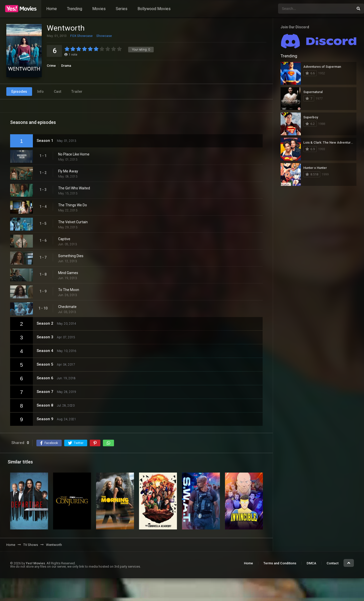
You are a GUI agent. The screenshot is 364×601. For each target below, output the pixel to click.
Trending (75, 9)
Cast (58, 92)
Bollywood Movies (154, 9)
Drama (66, 66)
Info (40, 92)
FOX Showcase (81, 36)
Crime (51, 66)
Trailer (77, 92)
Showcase (104, 36)
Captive (64, 239)
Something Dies (71, 256)
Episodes (19, 92)
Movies (99, 9)
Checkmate (67, 307)
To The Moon (69, 290)
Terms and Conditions (280, 563)
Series (122, 9)
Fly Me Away (68, 171)
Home (52, 9)
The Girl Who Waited (74, 188)
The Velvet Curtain (73, 222)
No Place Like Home (74, 154)
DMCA (311, 563)
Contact (333, 563)
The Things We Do (73, 205)
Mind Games (68, 273)
